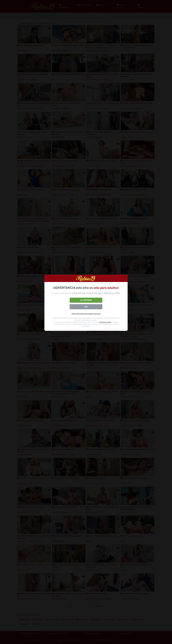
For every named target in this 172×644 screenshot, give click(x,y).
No (86, 307)
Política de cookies (105, 322)
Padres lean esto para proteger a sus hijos (86, 314)
